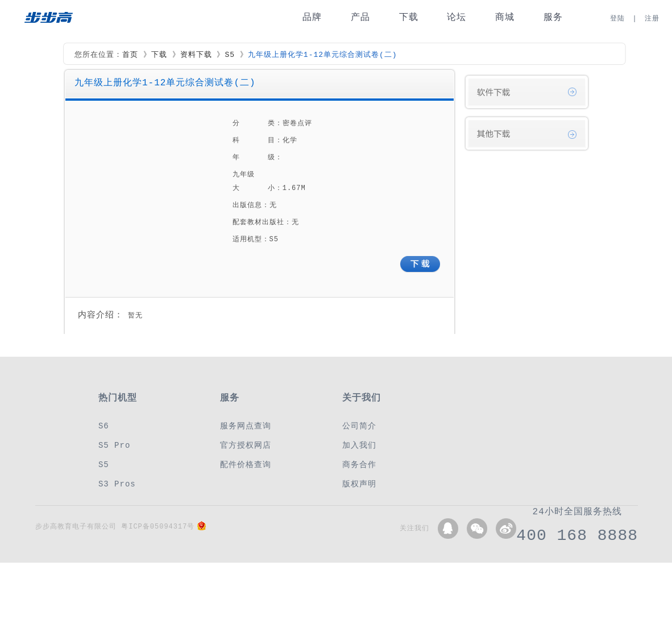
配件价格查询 (246, 465)
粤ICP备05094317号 (158, 527)
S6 (104, 426)
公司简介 (359, 426)
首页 (130, 55)
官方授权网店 (246, 445)
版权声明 (359, 484)
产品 (360, 17)
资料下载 (196, 55)
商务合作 (359, 465)
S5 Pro (114, 445)
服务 (553, 17)
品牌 (312, 17)
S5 (230, 55)
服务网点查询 (246, 426)
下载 (409, 17)
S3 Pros (117, 484)
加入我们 (359, 445)
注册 (652, 18)
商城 (505, 17)
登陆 (617, 18)
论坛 (457, 17)
